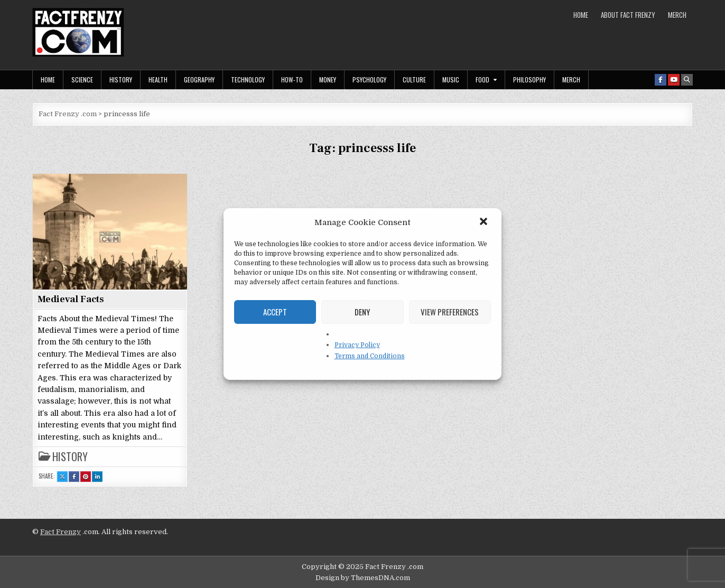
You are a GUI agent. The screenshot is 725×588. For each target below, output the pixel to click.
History (121, 80)
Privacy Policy (357, 345)
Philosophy (529, 80)
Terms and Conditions (370, 356)
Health (158, 80)
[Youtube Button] (674, 80)
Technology (248, 80)
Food (482, 80)
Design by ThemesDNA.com (363, 578)
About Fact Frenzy (628, 15)
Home (581, 15)
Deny (362, 312)
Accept (275, 312)
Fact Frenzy (61, 532)
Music (451, 80)
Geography (199, 80)
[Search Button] (687, 80)
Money (328, 80)
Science (82, 80)
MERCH (677, 15)
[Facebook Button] (661, 80)
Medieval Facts (71, 299)
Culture (414, 80)
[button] (485, 222)
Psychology (369, 80)
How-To (292, 80)
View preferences (450, 312)
